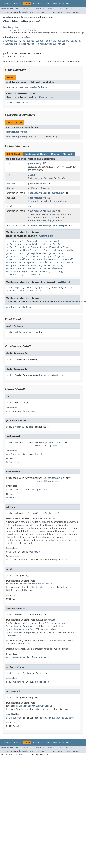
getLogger (12, 250)
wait (23, 291)
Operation (19, 57)
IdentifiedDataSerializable (63, 41)
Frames (38, 9)
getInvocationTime (57, 247)
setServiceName (53, 268)
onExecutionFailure (18, 259)
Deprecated (51, 3)
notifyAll (12, 291)
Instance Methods (36, 154)
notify (68, 288)
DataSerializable (33, 41)
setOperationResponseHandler (24, 265)
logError (60, 256)
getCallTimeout (15, 247)
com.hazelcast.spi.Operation (23, 30)
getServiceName (37, 188)
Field (23, 12)
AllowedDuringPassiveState (19, 44)
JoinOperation (12, 41)
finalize (31, 288)
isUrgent (48, 256)
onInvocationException (46, 259)
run (30, 206)
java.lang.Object (12, 27)
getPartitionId (15, 253)
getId (31, 175)
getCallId (55, 244)
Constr (31, 12)
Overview (6, 3)
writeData (34, 275)
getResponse (56, 253)
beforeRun (25, 241)
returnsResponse (38, 198)
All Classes (66, 9)
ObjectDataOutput (57, 226)
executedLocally (51, 241)
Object (66, 282)
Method (41, 12)
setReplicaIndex (16, 268)
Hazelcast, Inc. (24, 754)
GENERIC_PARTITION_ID (19, 103)
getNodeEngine (29, 250)
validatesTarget (16, 275)
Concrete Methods (62, 154)
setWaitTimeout (40, 271)
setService (35, 268)
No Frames (49, 9)
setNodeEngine (65, 262)
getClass (44, 288)
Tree (40, 3)
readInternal (36, 193)
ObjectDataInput (55, 193)
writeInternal (37, 226)
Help (69, 3)
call (36, 241)
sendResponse (27, 262)
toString (33, 211)
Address (24, 87)
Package (17, 3)
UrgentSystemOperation (52, 44)
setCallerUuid (46, 262)
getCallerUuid (38, 244)
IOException (50, 446)
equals (19, 288)
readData (11, 262)
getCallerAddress (16, 244)
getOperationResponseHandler (57, 250)
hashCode (57, 288)
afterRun (11, 241)
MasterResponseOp (17, 132)
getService (12, 256)
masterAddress (39, 87)
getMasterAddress (39, 184)
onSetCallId (69, 259)
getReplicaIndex (37, 253)
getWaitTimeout (31, 256)
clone (9, 288)
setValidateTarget (17, 271)
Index (62, 3)
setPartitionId (53, 265)
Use (34, 3)
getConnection (35, 247)
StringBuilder (48, 211)
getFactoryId (36, 163)
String (10, 188)
